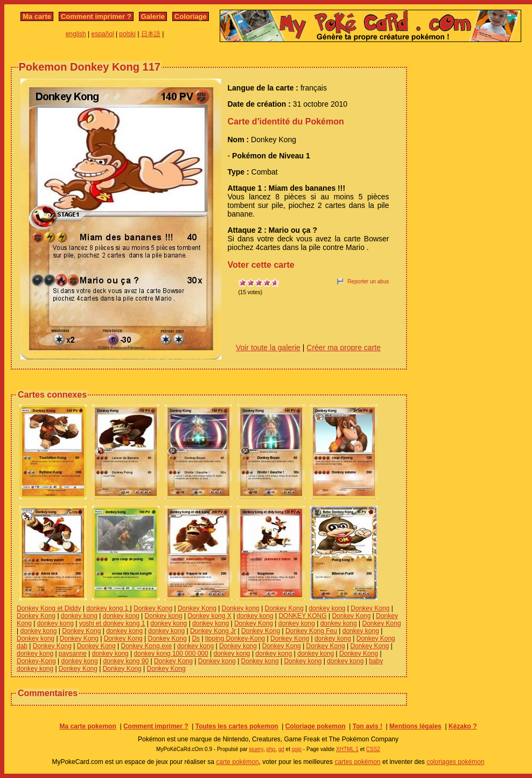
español (103, 34)
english (76, 34)
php (271, 749)
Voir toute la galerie (268, 348)
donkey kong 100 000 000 (171, 654)
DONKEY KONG (302, 616)
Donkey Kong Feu (311, 631)
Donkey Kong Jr (213, 631)
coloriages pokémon (455, 762)
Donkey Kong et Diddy (49, 608)
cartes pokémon (357, 762)
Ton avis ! (367, 726)
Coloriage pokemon (316, 726)
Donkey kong (241, 608)
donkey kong (327, 608)
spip (297, 749)
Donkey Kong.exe (147, 646)
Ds (196, 638)
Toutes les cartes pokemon (237, 726)
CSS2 (373, 749)
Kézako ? (463, 726)
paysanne (73, 654)
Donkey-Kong (36, 661)
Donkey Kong (153, 608)
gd (281, 749)
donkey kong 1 (108, 608)
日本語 (151, 34)
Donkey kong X (209, 616)
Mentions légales (415, 726)
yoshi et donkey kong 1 (112, 623)
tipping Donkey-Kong (235, 638)
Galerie (153, 16)
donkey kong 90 (126, 661)
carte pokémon (237, 762)
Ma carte (37, 16)
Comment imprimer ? (96, 16)
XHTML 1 (347, 749)
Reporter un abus (368, 282)
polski (127, 34)
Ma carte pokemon (87, 726)
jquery (256, 749)
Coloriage (191, 16)
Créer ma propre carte (344, 348)
